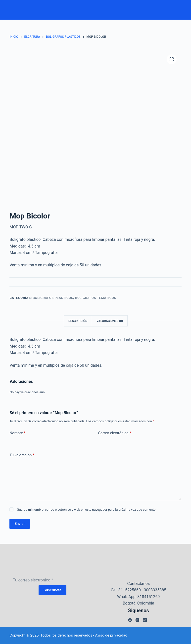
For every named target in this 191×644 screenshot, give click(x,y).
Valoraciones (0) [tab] (110, 321)
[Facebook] (130, 620)
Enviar (20, 524)
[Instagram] (137, 620)
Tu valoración (22, 455)
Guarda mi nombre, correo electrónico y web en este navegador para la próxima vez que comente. (87, 510)
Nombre (17, 433)
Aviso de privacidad (111, 635)
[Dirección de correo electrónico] (53, 580)
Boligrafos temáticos (96, 298)
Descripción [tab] (78, 321)
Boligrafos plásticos (53, 298)
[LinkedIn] (145, 620)
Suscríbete (52, 590)
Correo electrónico (115, 433)
